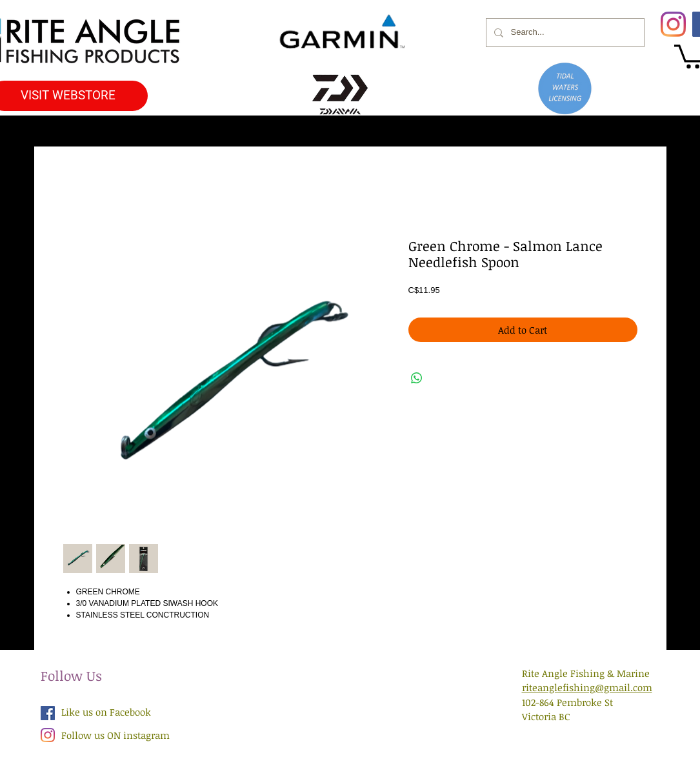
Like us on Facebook (106, 712)
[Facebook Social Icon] (48, 713)
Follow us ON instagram (115, 735)
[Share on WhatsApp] (417, 378)
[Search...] (564, 33)
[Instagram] (673, 24)
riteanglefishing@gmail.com (587, 687)
